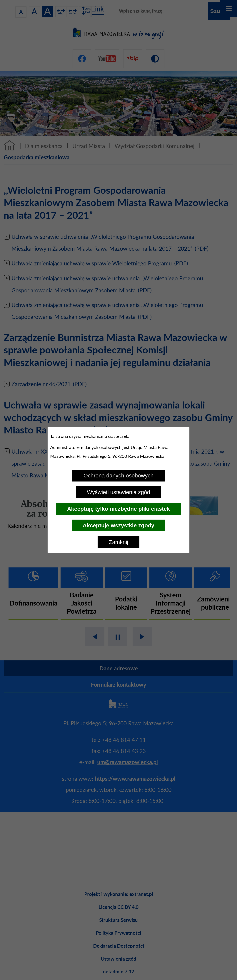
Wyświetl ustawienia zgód (118, 492)
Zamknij (118, 542)
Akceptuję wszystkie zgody (119, 525)
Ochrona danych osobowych (119, 475)
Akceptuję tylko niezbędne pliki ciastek (118, 509)
